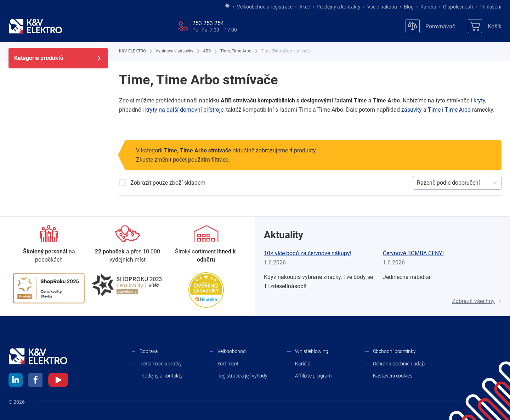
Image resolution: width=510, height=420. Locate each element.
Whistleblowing (312, 351)
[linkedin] (16, 381)
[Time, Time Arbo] (236, 51)
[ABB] (207, 51)
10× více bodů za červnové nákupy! (308, 253)
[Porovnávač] (430, 26)
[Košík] (485, 26)
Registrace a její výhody (243, 376)
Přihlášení (489, 7)
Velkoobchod (232, 351)
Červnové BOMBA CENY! (413, 253)
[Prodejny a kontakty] (127, 244)
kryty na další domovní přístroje (184, 110)
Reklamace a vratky (161, 364)
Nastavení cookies (393, 376)
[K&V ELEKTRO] (35, 26)
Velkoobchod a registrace (265, 7)
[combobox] (418, 183)
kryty (479, 100)
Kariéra (428, 7)
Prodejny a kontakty (339, 7)
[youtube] (58, 381)
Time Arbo (458, 110)
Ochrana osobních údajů (399, 364)
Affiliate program (313, 376)
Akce (305, 7)
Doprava (149, 351)
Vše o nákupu (382, 7)
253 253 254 (208, 23)
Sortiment (228, 364)
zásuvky (412, 110)
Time (434, 110)
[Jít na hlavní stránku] (227, 6)
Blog (409, 7)
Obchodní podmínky (394, 351)
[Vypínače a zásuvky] (174, 51)
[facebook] (35, 381)
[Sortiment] (206, 244)
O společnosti (458, 7)
